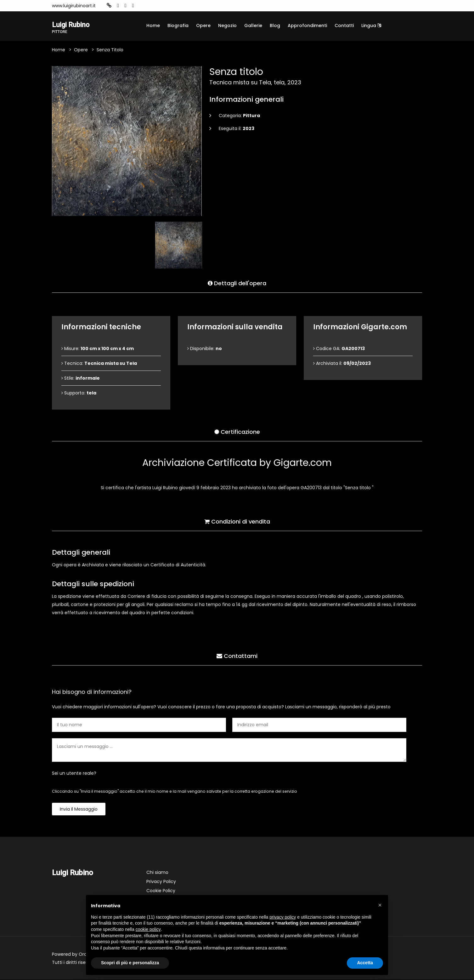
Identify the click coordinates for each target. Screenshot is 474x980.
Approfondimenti (307, 25)
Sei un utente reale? (74, 774)
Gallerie (253, 25)
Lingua (371, 25)
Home (153, 25)
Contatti (344, 25)
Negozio (227, 25)
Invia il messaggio (79, 810)
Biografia (178, 25)
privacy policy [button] (283, 917)
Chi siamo (157, 873)
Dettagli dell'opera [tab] (237, 283)
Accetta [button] (365, 963)
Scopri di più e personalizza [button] (130, 963)
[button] (380, 905)
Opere (203, 25)
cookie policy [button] (148, 929)
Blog (275, 25)
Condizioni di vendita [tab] (237, 521)
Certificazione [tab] (237, 431)
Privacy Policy (161, 882)
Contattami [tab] (237, 656)
